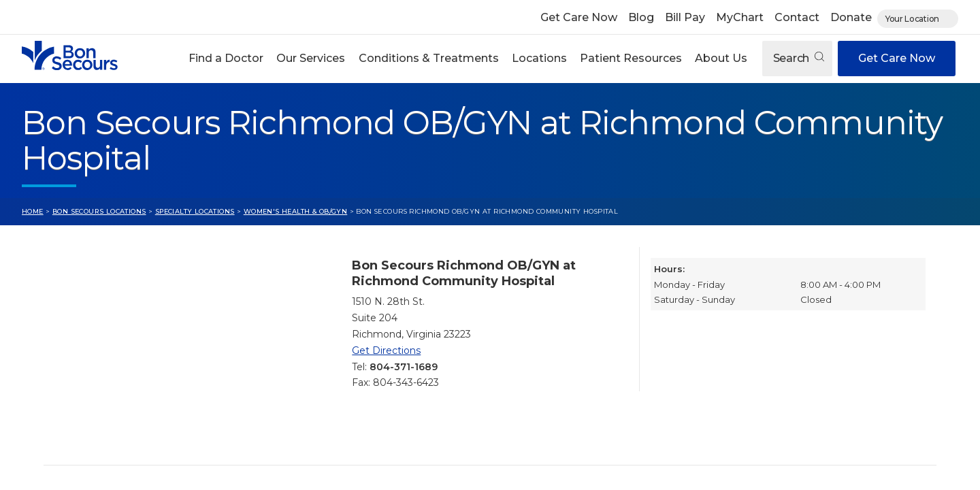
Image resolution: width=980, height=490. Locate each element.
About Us (721, 58)
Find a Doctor (226, 58)
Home (33, 211)
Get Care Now (579, 17)
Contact (797, 17)
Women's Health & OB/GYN (295, 211)
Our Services (311, 58)
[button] (226, 59)
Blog (641, 17)
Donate (851, 17)
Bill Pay (685, 17)
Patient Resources (631, 58)
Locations (539, 58)
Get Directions (386, 350)
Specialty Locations (195, 211)
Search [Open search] (799, 58)
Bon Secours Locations (99, 211)
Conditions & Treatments (429, 58)
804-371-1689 (404, 367)
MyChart (740, 17)
